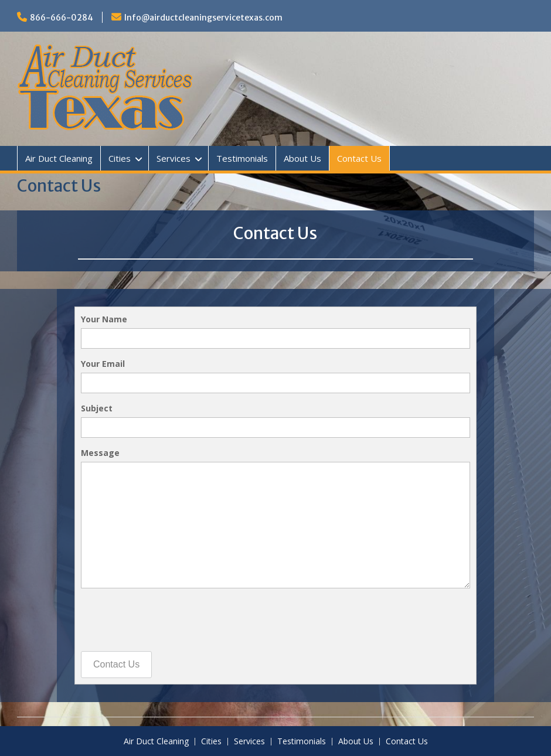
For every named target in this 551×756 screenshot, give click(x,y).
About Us (302, 158)
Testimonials (242, 158)
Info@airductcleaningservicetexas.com (203, 18)
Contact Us (359, 158)
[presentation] (170, 620)
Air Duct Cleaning (59, 158)
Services (174, 158)
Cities (120, 158)
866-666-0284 (62, 18)
